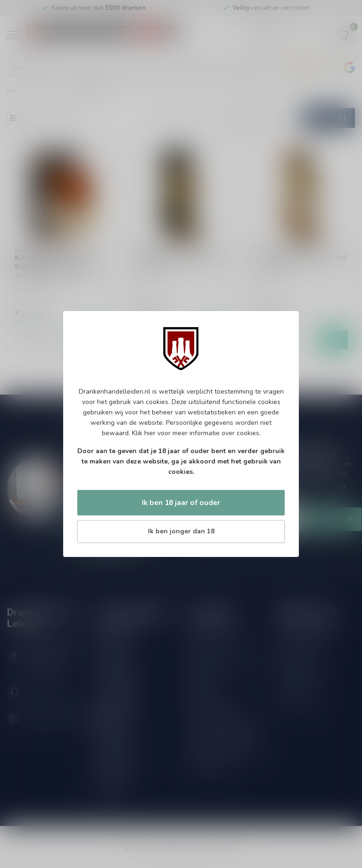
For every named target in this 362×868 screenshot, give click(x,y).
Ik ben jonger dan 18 (181, 531)
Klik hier (144, 433)
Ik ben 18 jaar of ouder (181, 502)
